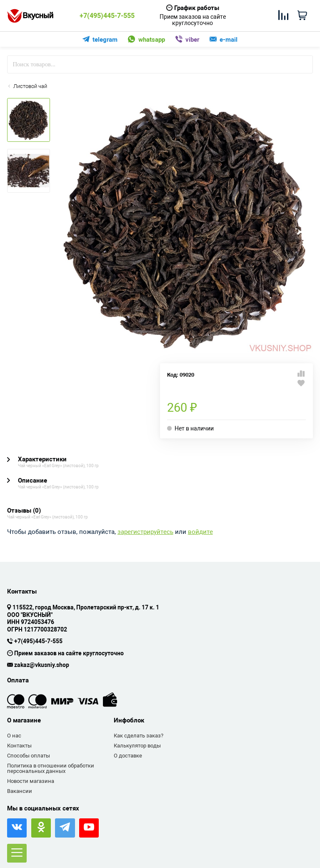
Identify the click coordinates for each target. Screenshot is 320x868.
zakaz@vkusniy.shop (42, 665)
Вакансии (20, 791)
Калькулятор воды (137, 746)
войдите (200, 532)
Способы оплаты (29, 756)
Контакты (19, 746)
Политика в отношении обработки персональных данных (51, 769)
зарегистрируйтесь (145, 532)
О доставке (128, 756)
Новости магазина (31, 781)
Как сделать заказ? (139, 736)
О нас (14, 736)
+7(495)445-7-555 (107, 16)
